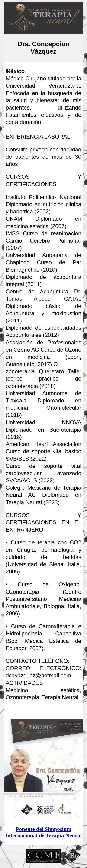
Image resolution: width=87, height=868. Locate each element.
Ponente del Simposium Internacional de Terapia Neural (43, 832)
